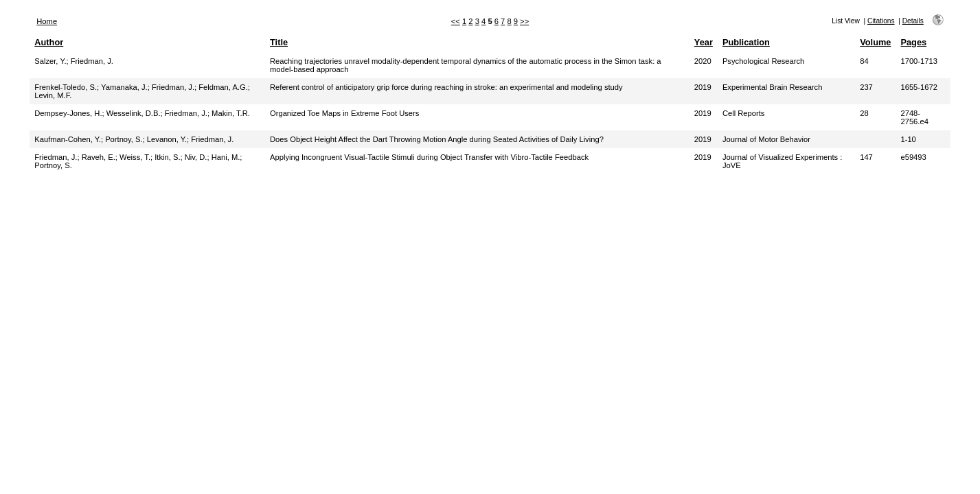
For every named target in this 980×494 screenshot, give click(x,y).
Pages (913, 42)
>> (524, 21)
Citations (881, 21)
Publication (746, 42)
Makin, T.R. (231, 113)
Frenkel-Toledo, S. (66, 87)
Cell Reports (744, 113)
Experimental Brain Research (773, 87)
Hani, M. (226, 157)
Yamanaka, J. (124, 87)
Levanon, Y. (167, 139)
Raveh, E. (99, 157)
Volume (875, 42)
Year (704, 42)
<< (456, 21)
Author (49, 42)
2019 (703, 87)
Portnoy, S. (124, 139)
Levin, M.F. (53, 95)
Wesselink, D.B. (134, 113)
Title (279, 42)
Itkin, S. (167, 157)
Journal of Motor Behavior (766, 139)
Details (913, 21)
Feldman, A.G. (223, 87)
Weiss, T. (135, 157)
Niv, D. (196, 157)
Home (47, 21)
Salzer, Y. (50, 61)
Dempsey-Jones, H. (68, 113)
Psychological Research (763, 61)
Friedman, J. (92, 61)
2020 (703, 61)
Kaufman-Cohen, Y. (68, 139)
